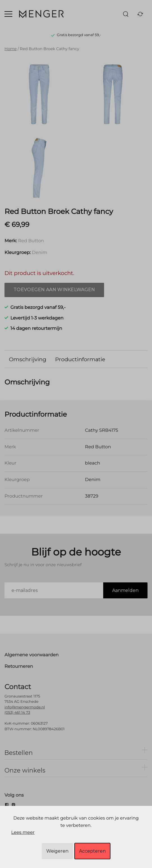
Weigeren (57, 851)
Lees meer (23, 833)
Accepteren (92, 851)
